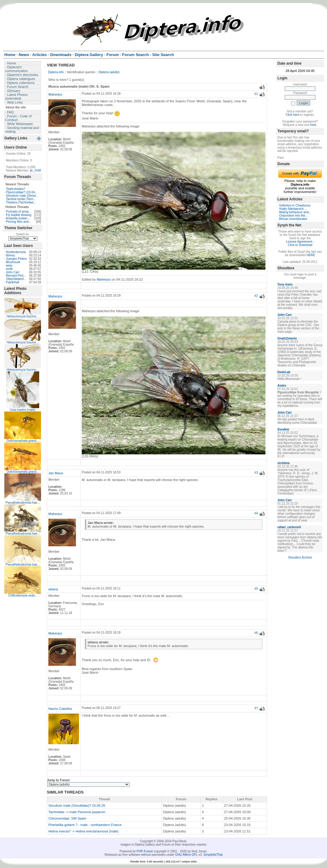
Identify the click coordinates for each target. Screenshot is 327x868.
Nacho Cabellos (60, 709)
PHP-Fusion (145, 851)
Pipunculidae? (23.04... (22, 192)
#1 (256, 94)
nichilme (284, 463)
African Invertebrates (293, 219)
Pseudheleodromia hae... (23, 503)
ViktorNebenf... (16, 279)
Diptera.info (56, 72)
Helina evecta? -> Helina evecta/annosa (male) (83, 831)
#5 (256, 589)
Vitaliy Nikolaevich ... (293, 209)
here (313, 125)
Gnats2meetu (287, 338)
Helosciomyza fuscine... (23, 316)
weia (9, 265)
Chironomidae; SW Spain (67, 818)
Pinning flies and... (19, 222)
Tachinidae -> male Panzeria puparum (77, 812)
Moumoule (13, 262)
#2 (256, 296)
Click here (292, 115)
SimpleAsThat (213, 855)
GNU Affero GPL (186, 855)
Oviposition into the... (293, 216)
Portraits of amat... (19, 212)
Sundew (283, 429)
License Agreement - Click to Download (300, 243)
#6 (256, 633)
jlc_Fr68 (36, 171)
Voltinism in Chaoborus (295, 205)
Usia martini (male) (23, 410)
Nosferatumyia (16, 252)
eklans (53, 589)
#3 (256, 473)
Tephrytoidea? (15, 189)
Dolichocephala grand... (23, 441)
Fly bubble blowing (19, 215)
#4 (256, 513)
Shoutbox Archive (300, 557)
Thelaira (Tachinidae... (21, 202)
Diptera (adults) (109, 72)
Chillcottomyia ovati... (23, 595)
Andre (282, 386)
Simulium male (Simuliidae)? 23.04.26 (77, 805)
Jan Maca (56, 473)
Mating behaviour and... (295, 212)
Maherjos (55, 94)
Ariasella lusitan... (18, 218)
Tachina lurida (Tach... (21, 199)
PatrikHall (13, 282)
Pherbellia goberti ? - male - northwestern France (85, 825)
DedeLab (284, 372)
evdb (9, 269)
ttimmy (11, 255)
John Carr (13, 272)
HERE (311, 255)
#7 (256, 708)
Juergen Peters (17, 259)
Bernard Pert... (16, 276)
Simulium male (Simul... (22, 196)
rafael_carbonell (289, 527)
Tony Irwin (285, 284)
